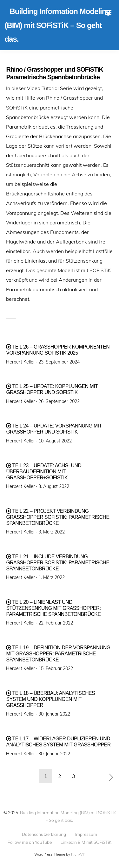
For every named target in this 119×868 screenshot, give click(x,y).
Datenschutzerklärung (44, 834)
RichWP (78, 854)
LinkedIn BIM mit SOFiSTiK (86, 842)
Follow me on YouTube (30, 842)
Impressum (86, 834)
